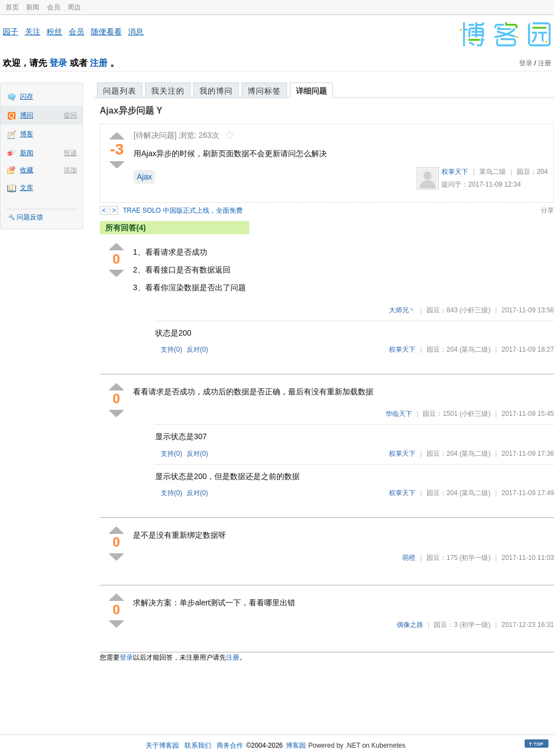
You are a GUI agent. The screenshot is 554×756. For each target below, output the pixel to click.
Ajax (144, 177)
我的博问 (216, 91)
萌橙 (409, 558)
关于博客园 (162, 745)
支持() (171, 349)
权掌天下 (455, 172)
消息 (136, 32)
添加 (70, 170)
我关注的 (168, 91)
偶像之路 (410, 625)
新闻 (33, 7)
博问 (27, 115)
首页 (12, 7)
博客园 (296, 745)
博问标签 (264, 91)
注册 (99, 63)
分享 (547, 210)
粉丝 (54, 32)
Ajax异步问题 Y (131, 110)
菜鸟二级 (493, 172)
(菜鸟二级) (475, 349)
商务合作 (230, 745)
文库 (27, 188)
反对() (198, 349)
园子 (11, 32)
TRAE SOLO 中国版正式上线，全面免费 (183, 210)
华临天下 (399, 414)
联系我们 (198, 745)
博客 (27, 134)
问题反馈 (30, 217)
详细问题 (311, 91)
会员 (54, 7)
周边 (74, 7)
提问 (70, 115)
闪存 (27, 96)
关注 (33, 32)
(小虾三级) (475, 310)
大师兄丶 (402, 310)
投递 (70, 153)
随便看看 (106, 32)
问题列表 (120, 91)
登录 (58, 63)
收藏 (27, 170)
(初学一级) (475, 558)
